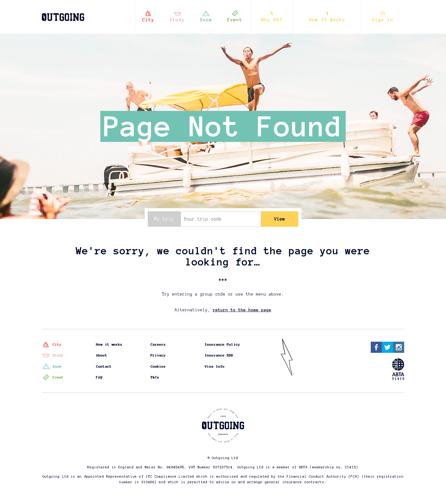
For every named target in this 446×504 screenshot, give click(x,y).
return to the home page (242, 310)
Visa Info (215, 366)
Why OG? (272, 20)
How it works (109, 344)
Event (235, 20)
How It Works (327, 20)
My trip (164, 219)
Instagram (399, 347)
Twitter (387, 347)
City (148, 20)
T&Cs (155, 377)
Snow (206, 20)
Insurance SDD (219, 355)
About (102, 355)
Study (177, 20)
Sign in (383, 20)
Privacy (158, 355)
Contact (104, 366)
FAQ (100, 377)
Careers (158, 344)
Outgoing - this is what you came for (62, 14)
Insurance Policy (223, 344)
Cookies (158, 366)
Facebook (376, 347)
